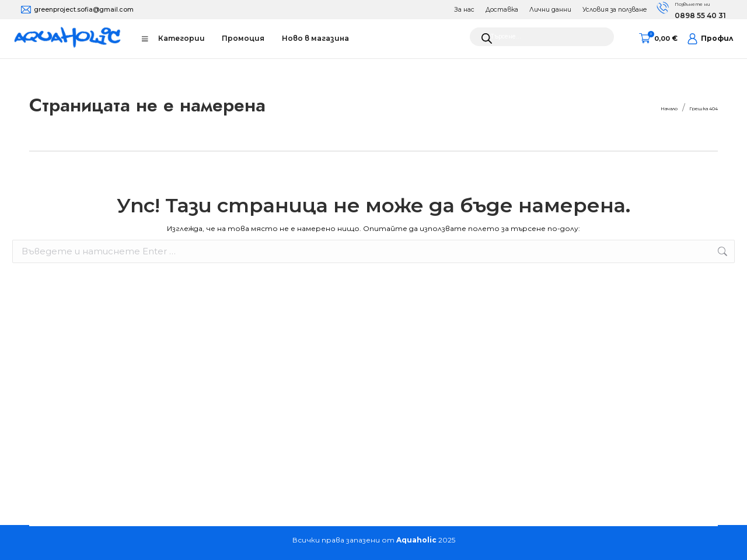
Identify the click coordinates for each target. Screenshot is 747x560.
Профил (710, 39)
